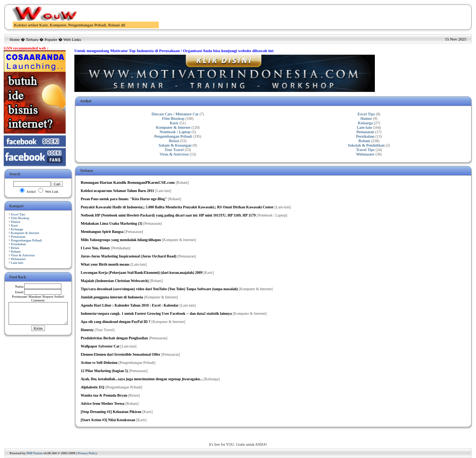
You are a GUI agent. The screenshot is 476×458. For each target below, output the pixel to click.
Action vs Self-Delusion (99, 363)
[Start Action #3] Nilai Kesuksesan (108, 420)
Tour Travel (174, 150)
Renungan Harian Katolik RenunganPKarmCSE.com (128, 182)
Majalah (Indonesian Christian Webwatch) (115, 281)
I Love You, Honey (95, 248)
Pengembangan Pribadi (26, 240)
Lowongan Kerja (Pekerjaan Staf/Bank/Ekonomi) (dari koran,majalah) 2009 (142, 273)
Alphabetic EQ (93, 387)
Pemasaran (18, 237)
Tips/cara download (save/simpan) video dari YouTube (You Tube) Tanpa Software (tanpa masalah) (159, 289)
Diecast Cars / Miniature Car (175, 114)
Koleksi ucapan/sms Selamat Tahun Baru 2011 (118, 191)
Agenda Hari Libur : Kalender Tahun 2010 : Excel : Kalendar (130, 305)
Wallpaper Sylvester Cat (100, 346)
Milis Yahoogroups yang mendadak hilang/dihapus (121, 240)
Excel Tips (18, 214)
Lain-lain (17, 263)
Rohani (16, 252)
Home (15, 39)
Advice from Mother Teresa (102, 403)
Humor (16, 222)
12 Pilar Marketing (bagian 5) (104, 371)
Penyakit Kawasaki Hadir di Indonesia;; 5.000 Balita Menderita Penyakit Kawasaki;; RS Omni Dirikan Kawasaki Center (177, 207)
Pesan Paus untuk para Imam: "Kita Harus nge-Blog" (124, 199)
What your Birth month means (105, 264)
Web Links (72, 39)
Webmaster (18, 259)
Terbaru (32, 39)
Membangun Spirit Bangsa (102, 232)
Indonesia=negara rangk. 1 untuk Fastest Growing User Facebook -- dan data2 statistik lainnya (156, 313)
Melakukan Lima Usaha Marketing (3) (112, 223)
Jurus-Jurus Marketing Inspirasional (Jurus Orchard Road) (128, 256)
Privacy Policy (88, 453)
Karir (14, 225)
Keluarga (17, 229)
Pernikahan (18, 244)
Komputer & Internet (25, 233)
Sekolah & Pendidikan (366, 145)
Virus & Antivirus (23, 255)
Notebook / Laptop (175, 132)
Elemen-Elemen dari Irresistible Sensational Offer (120, 354)
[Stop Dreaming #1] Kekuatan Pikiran (111, 412)
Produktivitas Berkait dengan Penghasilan (114, 338)
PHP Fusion (34, 453)
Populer (51, 39)
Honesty (87, 330)
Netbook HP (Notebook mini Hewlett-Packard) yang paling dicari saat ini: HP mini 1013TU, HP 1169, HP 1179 (168, 215)
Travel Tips (365, 150)
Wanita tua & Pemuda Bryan (104, 395)
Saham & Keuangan (175, 145)
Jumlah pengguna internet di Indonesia (112, 297)
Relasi (15, 248)
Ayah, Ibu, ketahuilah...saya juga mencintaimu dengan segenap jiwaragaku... (142, 379)
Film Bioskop (20, 218)
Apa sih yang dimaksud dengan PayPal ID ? (116, 322)
